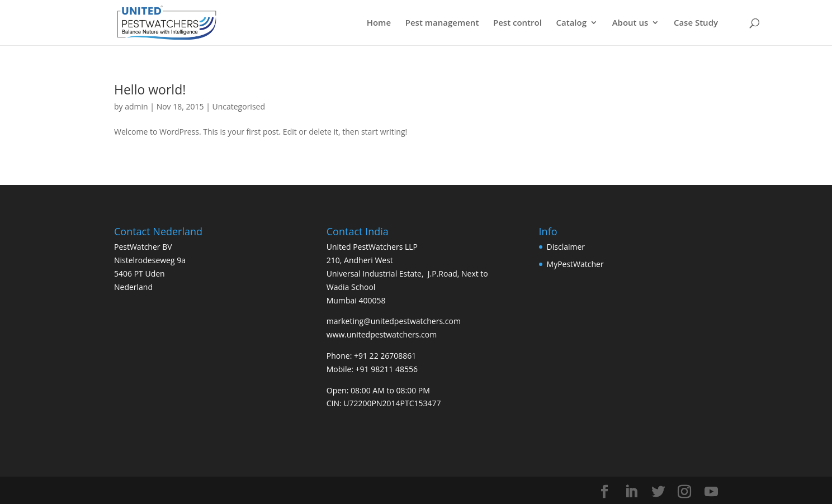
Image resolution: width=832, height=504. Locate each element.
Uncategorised (238, 106)
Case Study (696, 23)
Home (379, 23)
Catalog (571, 23)
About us (630, 23)
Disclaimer (566, 247)
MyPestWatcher (575, 264)
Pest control (517, 23)
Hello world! (150, 89)
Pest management (442, 23)
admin (136, 106)
